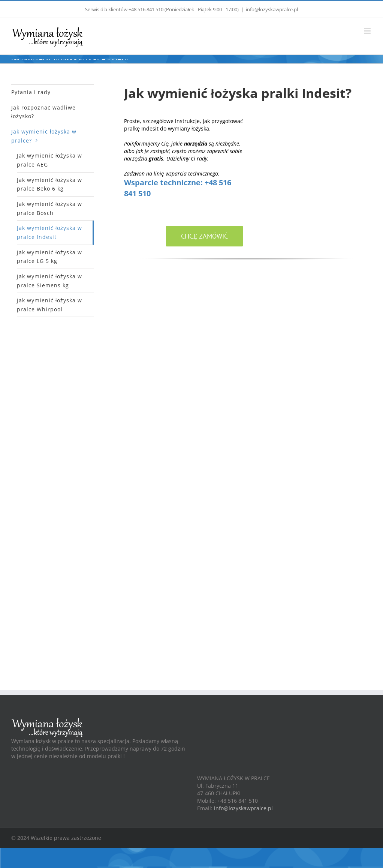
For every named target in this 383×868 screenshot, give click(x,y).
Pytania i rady (31, 92)
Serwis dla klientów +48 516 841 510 (124, 9)
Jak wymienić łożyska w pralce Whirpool (49, 305)
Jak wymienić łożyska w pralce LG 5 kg (49, 257)
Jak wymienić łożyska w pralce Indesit (49, 232)
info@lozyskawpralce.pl (272, 9)
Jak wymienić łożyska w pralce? (44, 136)
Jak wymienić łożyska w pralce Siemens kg (49, 281)
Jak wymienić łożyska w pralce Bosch (49, 208)
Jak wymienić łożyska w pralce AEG (49, 160)
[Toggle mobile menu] (368, 31)
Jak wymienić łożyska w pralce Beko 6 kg (49, 184)
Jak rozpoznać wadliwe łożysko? (43, 112)
